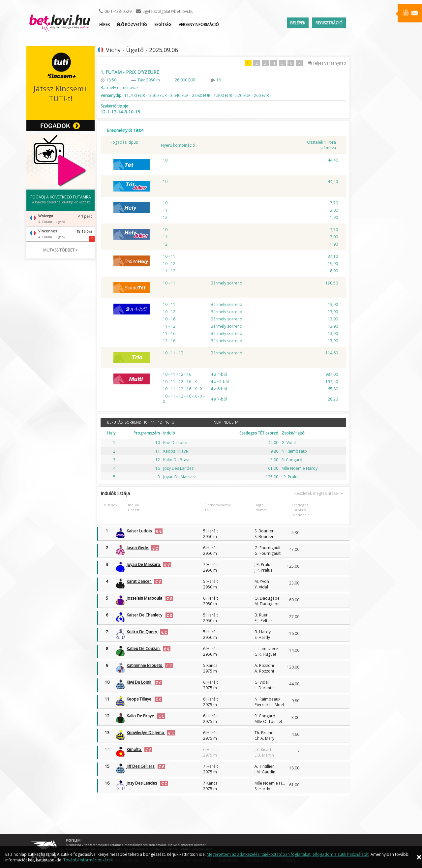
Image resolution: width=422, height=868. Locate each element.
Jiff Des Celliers (141, 766)
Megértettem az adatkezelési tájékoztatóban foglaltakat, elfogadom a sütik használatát (288, 854)
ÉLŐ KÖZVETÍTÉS (132, 25)
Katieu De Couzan (144, 649)
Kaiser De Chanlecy (145, 615)
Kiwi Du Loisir (139, 682)
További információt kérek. (89, 860)
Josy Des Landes (142, 783)
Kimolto (134, 749)
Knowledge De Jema (146, 733)
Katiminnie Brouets (145, 665)
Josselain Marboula (145, 598)
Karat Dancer (139, 581)
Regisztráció (329, 23)
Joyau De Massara (144, 565)
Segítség (163, 25)
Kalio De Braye (141, 716)
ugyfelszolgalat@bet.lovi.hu (168, 11)
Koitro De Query (142, 632)
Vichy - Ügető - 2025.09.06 (142, 50)
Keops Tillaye (139, 699)
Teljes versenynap (327, 63)
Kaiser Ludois (140, 531)
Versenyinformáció (199, 25)
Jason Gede (138, 548)
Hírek (105, 25)
